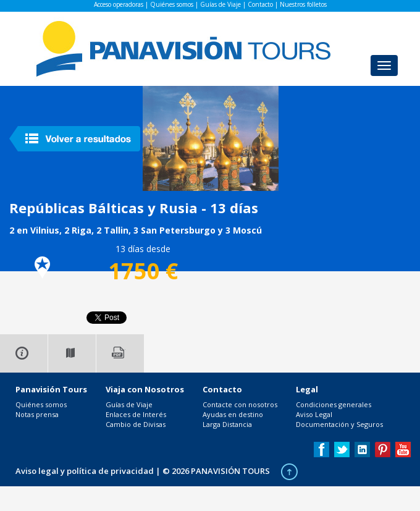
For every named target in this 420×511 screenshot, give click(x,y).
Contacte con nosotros (240, 404)
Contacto (260, 4)
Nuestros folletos (303, 4)
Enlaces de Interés (136, 414)
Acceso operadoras (119, 4)
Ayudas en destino (233, 414)
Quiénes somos (172, 4)
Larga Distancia (227, 424)
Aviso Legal (314, 414)
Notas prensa (37, 414)
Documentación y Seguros (339, 424)
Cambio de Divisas (136, 424)
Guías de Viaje (220, 4)
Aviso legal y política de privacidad (85, 471)
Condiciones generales (334, 404)
